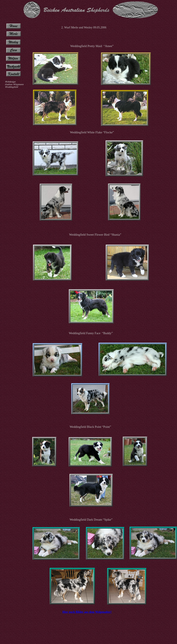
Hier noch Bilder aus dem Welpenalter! (87, 612)
